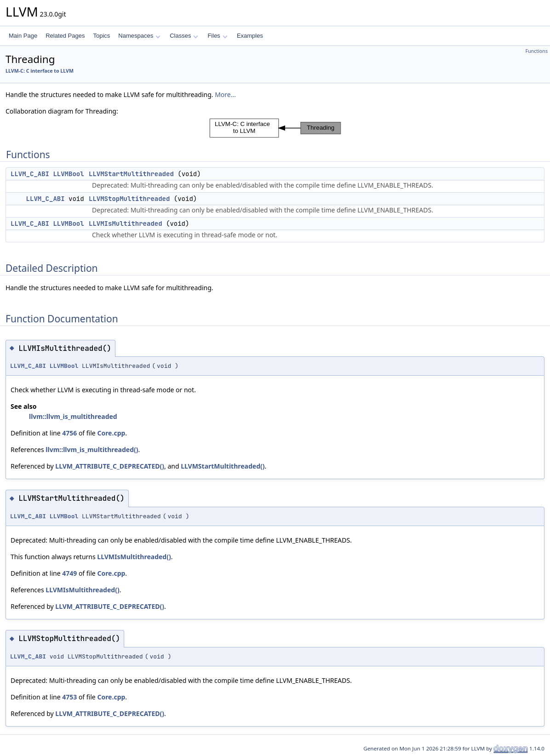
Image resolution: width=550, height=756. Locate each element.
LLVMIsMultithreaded (126, 223)
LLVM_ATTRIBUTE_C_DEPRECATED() (110, 466)
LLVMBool (68, 174)
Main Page (23, 36)
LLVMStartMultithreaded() (223, 466)
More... (225, 94)
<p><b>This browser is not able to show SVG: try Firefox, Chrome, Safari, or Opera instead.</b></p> (275, 128)
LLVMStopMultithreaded (129, 199)
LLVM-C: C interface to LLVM (40, 71)
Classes (184, 36)
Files (217, 36)
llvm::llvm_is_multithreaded (73, 416)
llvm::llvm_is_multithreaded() (92, 450)
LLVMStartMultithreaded (131, 174)
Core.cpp (111, 433)
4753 (69, 697)
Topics (101, 36)
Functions (536, 51)
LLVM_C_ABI (30, 174)
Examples (250, 36)
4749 (69, 573)
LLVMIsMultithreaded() (134, 557)
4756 (69, 433)
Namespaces (139, 36)
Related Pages (65, 36)
